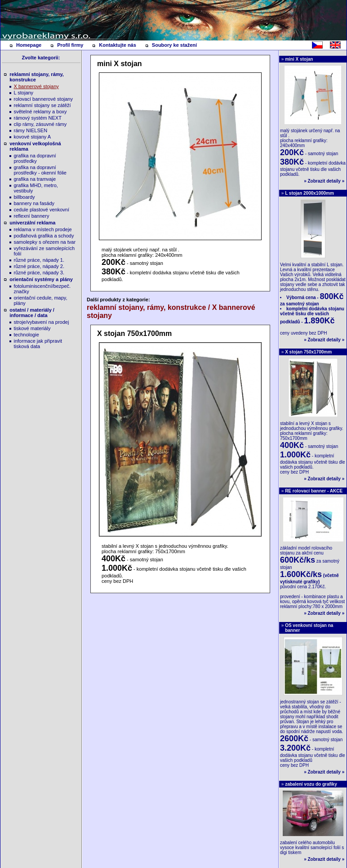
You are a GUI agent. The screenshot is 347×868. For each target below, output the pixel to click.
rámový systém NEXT (38, 118)
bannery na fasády (34, 203)
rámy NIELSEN (31, 130)
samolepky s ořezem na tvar (45, 242)
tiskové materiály (32, 328)
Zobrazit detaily (324, 181)
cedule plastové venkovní (42, 210)
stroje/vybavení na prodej (42, 322)
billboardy (24, 197)
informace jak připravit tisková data (38, 344)
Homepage (29, 45)
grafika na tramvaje (35, 179)
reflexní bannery (32, 216)
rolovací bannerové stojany (43, 99)
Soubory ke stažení (174, 45)
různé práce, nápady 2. (39, 266)
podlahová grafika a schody (44, 236)
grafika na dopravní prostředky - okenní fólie (40, 170)
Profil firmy (70, 45)
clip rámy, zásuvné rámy (40, 124)
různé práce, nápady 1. (39, 260)
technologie (27, 335)
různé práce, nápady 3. (39, 273)
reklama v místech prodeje (43, 229)
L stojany (24, 93)
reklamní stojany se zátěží (42, 105)
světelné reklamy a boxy (40, 112)
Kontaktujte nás (118, 45)
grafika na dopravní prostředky (35, 158)
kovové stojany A (33, 137)
